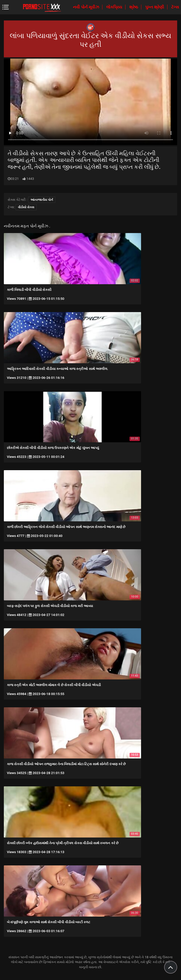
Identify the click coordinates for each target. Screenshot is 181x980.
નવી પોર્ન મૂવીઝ (87, 7)
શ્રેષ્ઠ (134, 7)
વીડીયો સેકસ (26, 207)
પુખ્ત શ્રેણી (155, 7)
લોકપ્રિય (115, 7)
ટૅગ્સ (175, 7)
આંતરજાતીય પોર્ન (42, 200)
